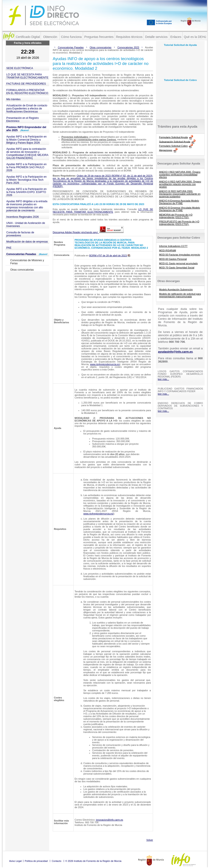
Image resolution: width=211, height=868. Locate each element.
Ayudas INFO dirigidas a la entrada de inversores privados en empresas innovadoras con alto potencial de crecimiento (27, 206)
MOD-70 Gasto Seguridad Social (177, 268)
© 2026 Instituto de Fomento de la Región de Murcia (93, 861)
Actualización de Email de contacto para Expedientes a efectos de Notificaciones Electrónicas (27, 109)
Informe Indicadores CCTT (173, 246)
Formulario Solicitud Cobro (173, 146)
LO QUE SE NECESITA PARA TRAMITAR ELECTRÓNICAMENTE (27, 76)
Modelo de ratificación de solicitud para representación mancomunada (180, 295)
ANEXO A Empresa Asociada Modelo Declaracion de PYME (179, 202)
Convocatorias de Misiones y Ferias (27, 262)
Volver (150, 840)
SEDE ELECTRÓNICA (20, 68)
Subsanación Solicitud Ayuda (175, 141)
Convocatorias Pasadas (27, 254)
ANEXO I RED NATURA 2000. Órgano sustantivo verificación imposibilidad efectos (180, 175)
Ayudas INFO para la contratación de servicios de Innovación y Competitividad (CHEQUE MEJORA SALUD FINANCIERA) (27, 154)
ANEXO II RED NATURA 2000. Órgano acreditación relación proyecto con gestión (180, 184)
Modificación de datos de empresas (27, 242)
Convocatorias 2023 (128, 47)
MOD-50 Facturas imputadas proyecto (180, 255)
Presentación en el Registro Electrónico (23, 120)
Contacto (56, 861)
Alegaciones (166, 150)
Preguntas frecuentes (99, 37)
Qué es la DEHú (195, 37)
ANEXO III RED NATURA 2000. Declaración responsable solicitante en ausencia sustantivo (180, 194)
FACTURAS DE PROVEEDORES (26, 84)
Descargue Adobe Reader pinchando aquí (88, 232)
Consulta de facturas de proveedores (20, 234)
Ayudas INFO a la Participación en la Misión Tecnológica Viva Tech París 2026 (26, 180)
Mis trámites (14, 99)
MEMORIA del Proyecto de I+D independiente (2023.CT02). (176, 216)
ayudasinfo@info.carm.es (175, 352)
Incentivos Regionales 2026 (23, 217)
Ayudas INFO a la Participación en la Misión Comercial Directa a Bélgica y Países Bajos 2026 (26, 140)
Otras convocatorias (22, 270)
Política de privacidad (36, 861)
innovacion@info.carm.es (109, 820)
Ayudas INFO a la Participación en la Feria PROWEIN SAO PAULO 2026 (26, 167)
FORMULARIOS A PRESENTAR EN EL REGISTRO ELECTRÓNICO (27, 92)
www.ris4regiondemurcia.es (105, 364)
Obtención (50, 37)
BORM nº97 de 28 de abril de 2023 (110, 255)
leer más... (163, 379)
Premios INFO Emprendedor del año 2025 (26, 129)
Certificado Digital (28, 37)
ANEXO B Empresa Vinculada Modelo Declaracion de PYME (180, 209)
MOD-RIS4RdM (168, 250)
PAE (9, 248)
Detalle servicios (156, 37)
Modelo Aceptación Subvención (176, 289)
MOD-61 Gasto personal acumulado (178, 263)
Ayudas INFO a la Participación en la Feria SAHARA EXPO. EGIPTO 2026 (26, 192)
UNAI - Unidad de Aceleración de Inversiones (26, 225)
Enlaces (176, 37)
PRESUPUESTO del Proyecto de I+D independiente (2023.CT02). (179, 223)
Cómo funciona (71, 37)
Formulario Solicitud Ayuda (174, 137)
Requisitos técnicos (129, 37)
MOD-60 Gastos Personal (173, 259)
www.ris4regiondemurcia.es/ (98, 514)
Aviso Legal (15, 861)
